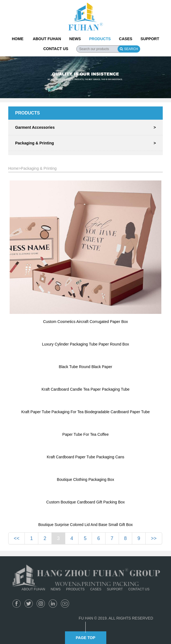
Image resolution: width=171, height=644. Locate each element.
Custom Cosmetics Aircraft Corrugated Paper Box (85, 322)
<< (17, 538)
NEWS (75, 39)
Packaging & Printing (85, 143)
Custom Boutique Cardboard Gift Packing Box (85, 502)
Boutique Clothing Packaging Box (86, 479)
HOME (18, 39)
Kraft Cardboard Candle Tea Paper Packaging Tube (86, 389)
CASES (126, 39)
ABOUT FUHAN (47, 39)
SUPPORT (150, 39)
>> (154, 538)
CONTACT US (56, 49)
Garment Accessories (85, 127)
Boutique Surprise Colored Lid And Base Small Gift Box (85, 525)
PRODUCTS (100, 39)
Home (13, 168)
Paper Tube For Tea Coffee (85, 434)
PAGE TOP (85, 638)
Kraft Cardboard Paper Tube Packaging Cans (86, 457)
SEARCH (129, 49)
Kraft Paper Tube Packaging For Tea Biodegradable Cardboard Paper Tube (85, 412)
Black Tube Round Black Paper (86, 367)
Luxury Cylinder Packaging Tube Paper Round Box (86, 344)
